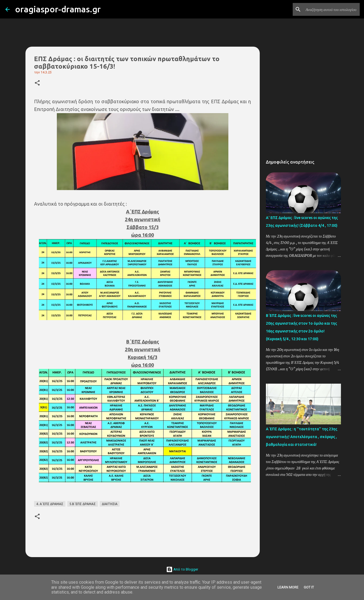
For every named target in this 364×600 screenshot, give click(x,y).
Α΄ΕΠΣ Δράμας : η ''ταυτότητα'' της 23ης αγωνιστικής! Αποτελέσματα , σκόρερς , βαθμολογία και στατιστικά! (302, 437)
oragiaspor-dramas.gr (58, 9)
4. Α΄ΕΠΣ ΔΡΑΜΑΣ (50, 504)
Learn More (288, 587)
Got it (309, 587)
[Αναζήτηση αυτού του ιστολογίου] (332, 9)
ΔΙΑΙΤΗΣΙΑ (110, 504)
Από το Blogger (182, 569)
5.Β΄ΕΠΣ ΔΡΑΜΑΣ (83, 504)
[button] (37, 83)
